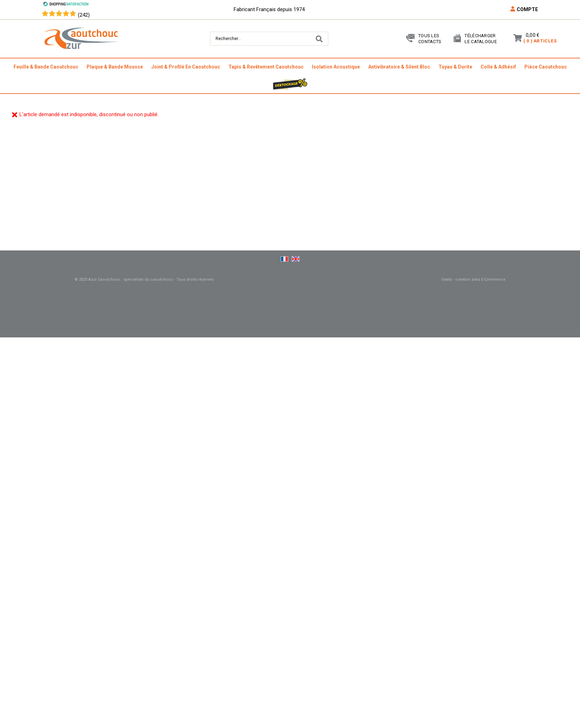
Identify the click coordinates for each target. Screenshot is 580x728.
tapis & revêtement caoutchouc (266, 67)
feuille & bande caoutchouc (46, 67)
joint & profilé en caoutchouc (186, 67)
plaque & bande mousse (115, 67)
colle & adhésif (498, 67)
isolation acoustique (336, 67)
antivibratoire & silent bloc (399, 67)
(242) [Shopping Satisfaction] (84, 15)
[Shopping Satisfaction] (66, 5)
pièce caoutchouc (546, 67)
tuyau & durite (455, 67)
